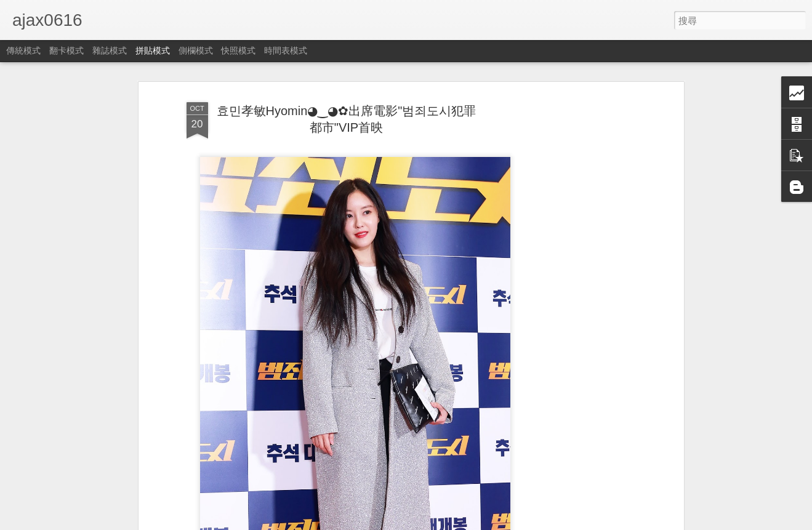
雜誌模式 (110, 50)
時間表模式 (286, 50)
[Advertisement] (574, 290)
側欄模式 (196, 50)
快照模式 (238, 50)
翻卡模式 (66, 50)
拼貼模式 (153, 50)
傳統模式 (23, 50)
